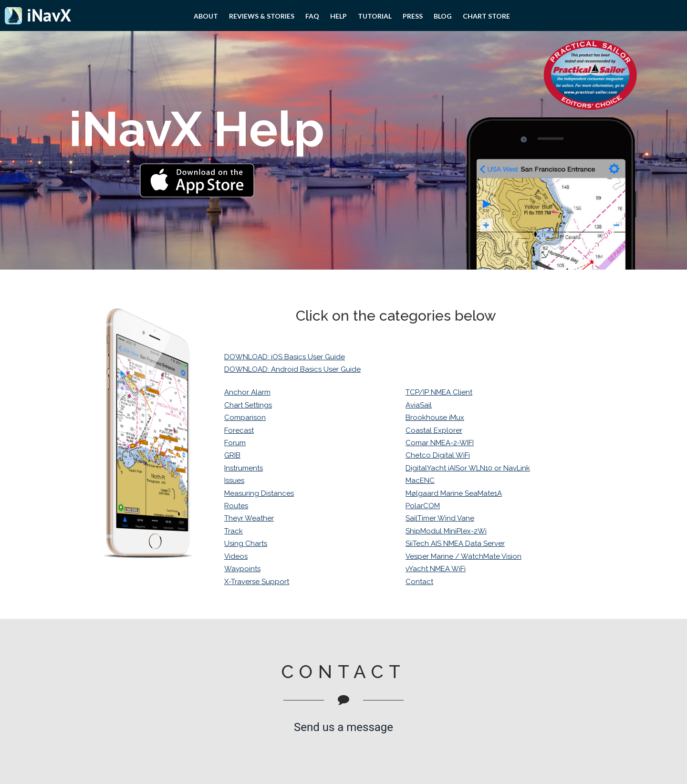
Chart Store (486, 16)
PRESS (413, 16)
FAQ (312, 16)
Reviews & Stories (262, 16)
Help (338, 16)
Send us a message (343, 727)
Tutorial (375, 16)
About (206, 16)
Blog (443, 16)
